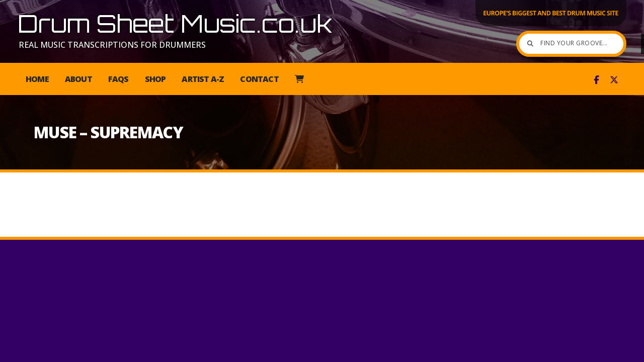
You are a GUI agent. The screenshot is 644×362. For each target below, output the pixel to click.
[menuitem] (299, 79)
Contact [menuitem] (259, 79)
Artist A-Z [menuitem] (203, 79)
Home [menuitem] (37, 79)
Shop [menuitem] (155, 79)
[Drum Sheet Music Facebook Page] (596, 80)
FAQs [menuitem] (118, 79)
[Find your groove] (543, 44)
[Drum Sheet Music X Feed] (614, 80)
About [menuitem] (78, 79)
